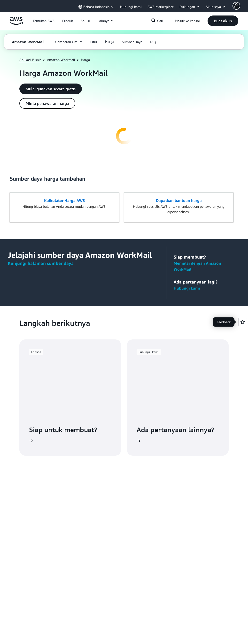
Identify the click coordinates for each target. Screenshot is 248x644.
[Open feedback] (243, 322)
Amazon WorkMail (61, 60)
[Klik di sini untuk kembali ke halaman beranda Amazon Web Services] (16, 23)
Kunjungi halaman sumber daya (41, 263)
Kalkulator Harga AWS (64, 200)
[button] (44, 21)
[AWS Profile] (236, 6)
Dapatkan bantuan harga (179, 200)
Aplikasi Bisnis (30, 60)
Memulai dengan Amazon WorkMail (197, 266)
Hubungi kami (187, 288)
